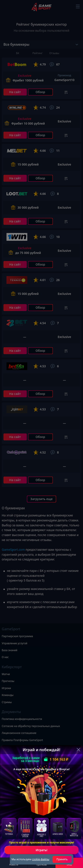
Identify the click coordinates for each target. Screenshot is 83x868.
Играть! (41, 850)
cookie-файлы (41, 859)
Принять (62, 859)
